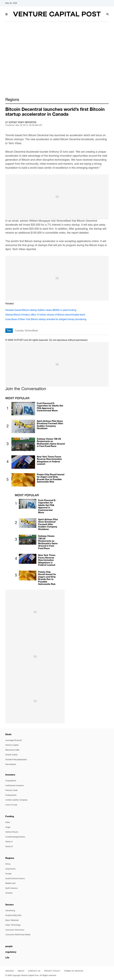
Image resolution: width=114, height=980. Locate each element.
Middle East (10, 883)
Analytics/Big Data (13, 915)
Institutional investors (15, 786)
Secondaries (11, 764)
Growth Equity (11, 755)
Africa (8, 864)
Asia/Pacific (11, 869)
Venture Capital (12, 745)
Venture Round (12, 832)
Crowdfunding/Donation (15, 837)
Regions (12, 100)
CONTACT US (34, 971)
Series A (9, 842)
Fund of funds (11, 805)
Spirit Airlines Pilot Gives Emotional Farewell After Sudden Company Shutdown (50, 425)
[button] (6, 14)
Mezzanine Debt (12, 750)
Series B (9, 847)
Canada (19, 331)
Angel (8, 827)
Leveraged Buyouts (14, 740)
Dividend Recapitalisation (16, 760)
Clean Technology (13, 925)
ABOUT (21, 971)
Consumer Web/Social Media (18, 935)
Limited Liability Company (16, 800)
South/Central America (15, 879)
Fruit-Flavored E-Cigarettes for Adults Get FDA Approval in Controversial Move (50, 407)
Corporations (11, 781)
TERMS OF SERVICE (74, 971)
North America (11, 888)
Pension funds (12, 790)
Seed (8, 822)
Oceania (9, 893)
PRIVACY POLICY (52, 971)
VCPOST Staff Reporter (22, 123)
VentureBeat (31, 331)
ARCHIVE (10, 971)
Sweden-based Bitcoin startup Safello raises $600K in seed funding (41, 310)
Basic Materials (12, 920)
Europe (8, 874)
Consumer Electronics (15, 930)
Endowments (11, 795)
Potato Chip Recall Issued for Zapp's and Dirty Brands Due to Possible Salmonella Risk (51, 478)
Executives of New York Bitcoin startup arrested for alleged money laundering (46, 319)
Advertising (10, 911)
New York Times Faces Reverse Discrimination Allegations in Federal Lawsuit (49, 460)
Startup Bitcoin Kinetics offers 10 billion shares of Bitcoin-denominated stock (45, 315)
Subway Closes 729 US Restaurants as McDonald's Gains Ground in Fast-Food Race (51, 442)
